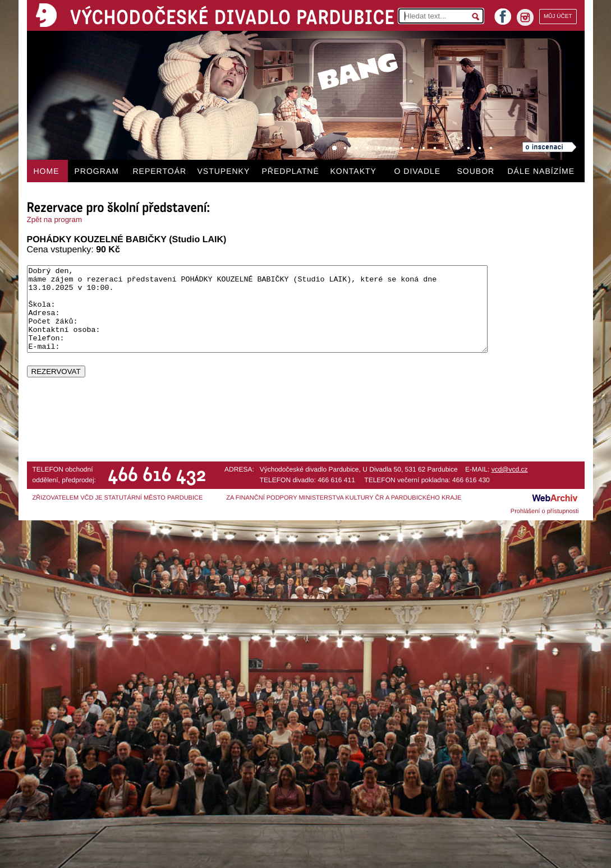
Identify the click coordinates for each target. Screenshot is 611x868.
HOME (47, 171)
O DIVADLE (418, 171)
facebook (503, 13)
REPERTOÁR (160, 171)
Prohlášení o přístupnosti (545, 511)
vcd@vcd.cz (510, 469)
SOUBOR (476, 171)
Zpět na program (55, 220)
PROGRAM (97, 171)
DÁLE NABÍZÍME (541, 171)
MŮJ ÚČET (558, 17)
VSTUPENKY (224, 171)
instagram (525, 17)
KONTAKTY (353, 171)
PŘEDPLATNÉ (291, 171)
